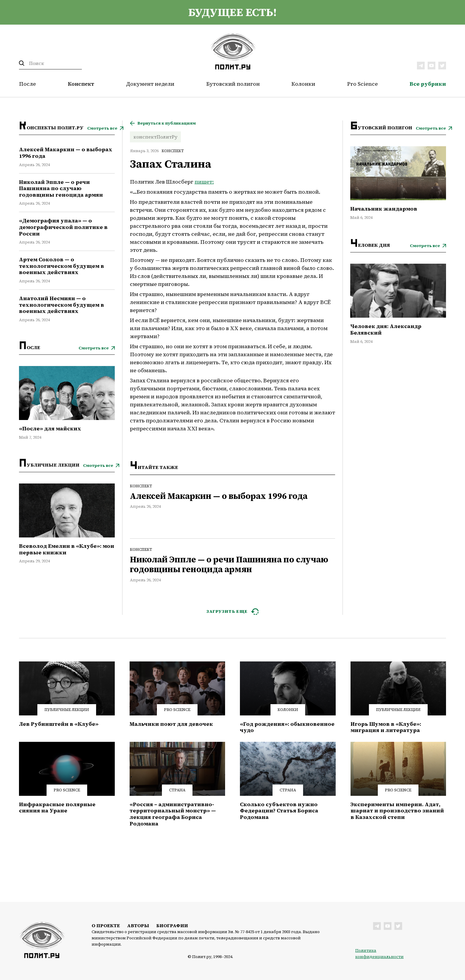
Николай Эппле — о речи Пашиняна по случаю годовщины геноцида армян (61, 188)
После (27, 84)
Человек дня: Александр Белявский (386, 329)
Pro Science (363, 84)
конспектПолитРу (155, 137)
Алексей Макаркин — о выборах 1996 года (66, 153)
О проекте (106, 925)
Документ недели (150, 84)
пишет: (204, 182)
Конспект (81, 84)
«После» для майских (50, 429)
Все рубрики (428, 84)
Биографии (172, 925)
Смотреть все (102, 128)
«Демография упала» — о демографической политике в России (63, 227)
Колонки (303, 84)
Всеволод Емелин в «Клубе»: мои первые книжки (67, 549)
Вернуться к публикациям (167, 123)
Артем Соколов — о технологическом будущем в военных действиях (62, 266)
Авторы (138, 925)
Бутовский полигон (233, 84)
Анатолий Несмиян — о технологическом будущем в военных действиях (62, 305)
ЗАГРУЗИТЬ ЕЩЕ (227, 611)
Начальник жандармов (384, 209)
